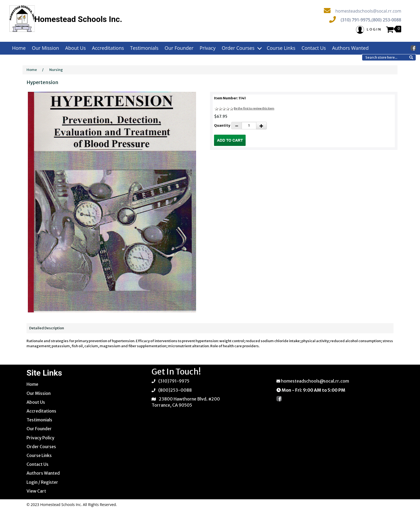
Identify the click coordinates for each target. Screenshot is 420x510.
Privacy (207, 48)
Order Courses (241, 48)
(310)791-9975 (174, 381)
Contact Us (314, 48)
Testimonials (144, 48)
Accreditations (108, 48)
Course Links (281, 48)
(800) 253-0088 (386, 20)
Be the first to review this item (254, 108)
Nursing (56, 70)
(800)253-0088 (175, 390)
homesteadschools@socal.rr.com (368, 11)
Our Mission (45, 48)
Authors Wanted (350, 48)
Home (19, 48)
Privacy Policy (40, 438)
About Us (75, 48)
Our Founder (179, 48)
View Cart (36, 491)
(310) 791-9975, (356, 20)
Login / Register (42, 482)
